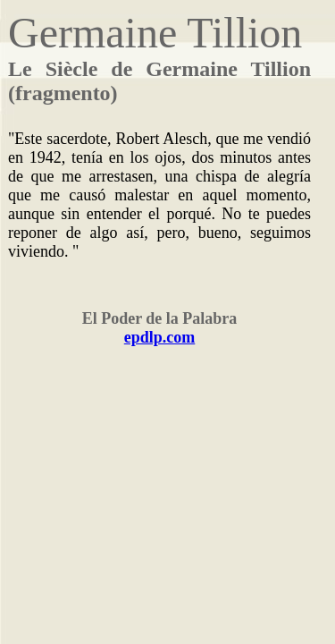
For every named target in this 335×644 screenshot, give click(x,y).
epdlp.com (160, 337)
